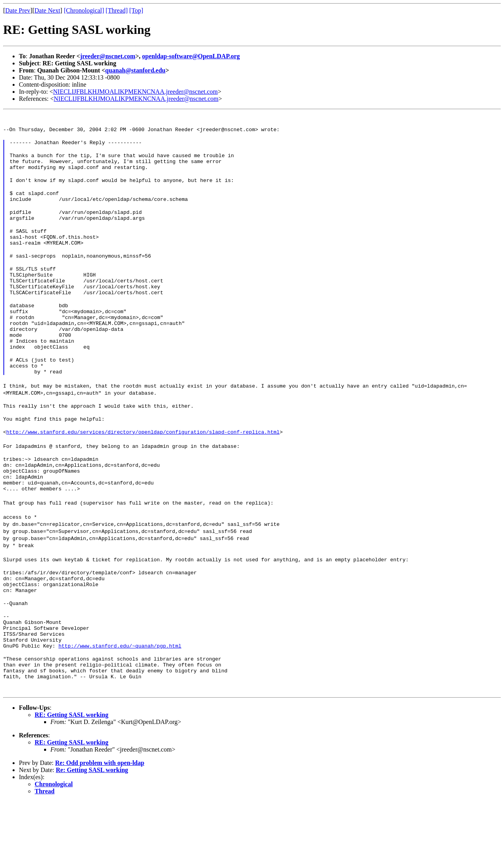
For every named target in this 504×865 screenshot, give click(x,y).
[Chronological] (84, 10)
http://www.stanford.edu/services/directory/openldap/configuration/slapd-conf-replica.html (143, 471)
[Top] (136, 10)
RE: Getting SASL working (71, 779)
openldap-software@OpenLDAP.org (191, 56)
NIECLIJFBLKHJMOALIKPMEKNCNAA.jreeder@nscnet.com (135, 92)
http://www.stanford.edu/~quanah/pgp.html (120, 705)
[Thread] (117, 10)
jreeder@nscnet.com (107, 56)
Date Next (47, 10)
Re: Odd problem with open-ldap (100, 827)
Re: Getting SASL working (92, 834)
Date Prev (18, 10)
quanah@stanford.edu (135, 70)
